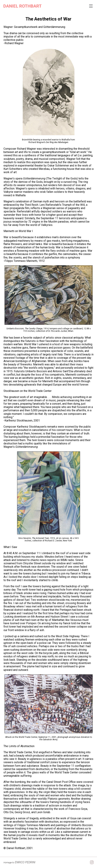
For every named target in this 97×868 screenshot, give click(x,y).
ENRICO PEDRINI (19, 862)
